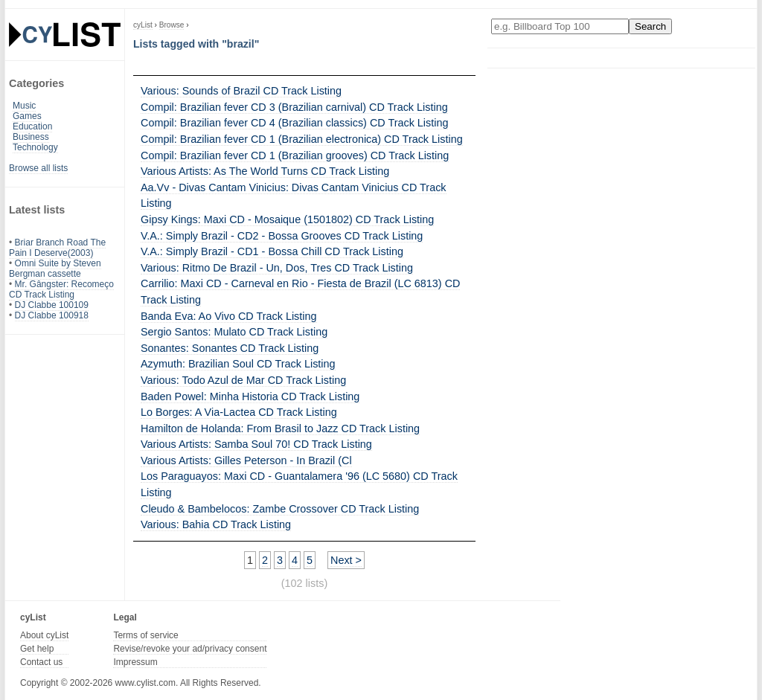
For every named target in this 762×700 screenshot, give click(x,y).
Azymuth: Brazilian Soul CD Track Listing (238, 364)
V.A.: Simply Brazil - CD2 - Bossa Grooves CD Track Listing (282, 236)
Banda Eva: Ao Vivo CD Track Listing (229, 316)
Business (31, 137)
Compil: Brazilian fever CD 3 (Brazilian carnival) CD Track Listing (294, 107)
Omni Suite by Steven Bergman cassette (55, 269)
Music (24, 106)
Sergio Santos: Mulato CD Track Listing (234, 332)
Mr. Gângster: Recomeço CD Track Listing (61, 289)
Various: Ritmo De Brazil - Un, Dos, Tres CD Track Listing (277, 268)
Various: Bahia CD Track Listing (216, 524)
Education (32, 126)
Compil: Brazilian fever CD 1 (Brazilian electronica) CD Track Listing (302, 139)
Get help (37, 649)
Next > (346, 560)
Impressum (135, 662)
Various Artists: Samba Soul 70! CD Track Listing (256, 444)
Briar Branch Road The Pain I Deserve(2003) (57, 248)
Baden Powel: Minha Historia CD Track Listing (250, 396)
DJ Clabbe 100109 (52, 305)
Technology (35, 147)
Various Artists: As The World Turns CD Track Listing (265, 171)
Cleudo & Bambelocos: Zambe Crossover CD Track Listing (280, 509)
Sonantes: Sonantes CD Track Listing (230, 348)
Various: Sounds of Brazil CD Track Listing (241, 91)
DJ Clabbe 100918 (52, 315)
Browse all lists (38, 168)
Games (27, 116)
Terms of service (145, 635)
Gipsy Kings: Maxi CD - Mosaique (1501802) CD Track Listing (287, 219)
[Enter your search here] (560, 26)
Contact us (41, 662)
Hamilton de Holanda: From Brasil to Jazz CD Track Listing (280, 428)
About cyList (44, 635)
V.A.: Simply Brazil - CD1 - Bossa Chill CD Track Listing (272, 251)
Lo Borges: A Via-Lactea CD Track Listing (239, 412)
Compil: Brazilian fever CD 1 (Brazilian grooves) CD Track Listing (295, 155)
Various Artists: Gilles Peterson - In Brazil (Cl (246, 460)
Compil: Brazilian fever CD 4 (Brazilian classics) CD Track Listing (294, 123)
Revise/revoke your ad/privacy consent (190, 649)
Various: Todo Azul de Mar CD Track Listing (243, 380)
